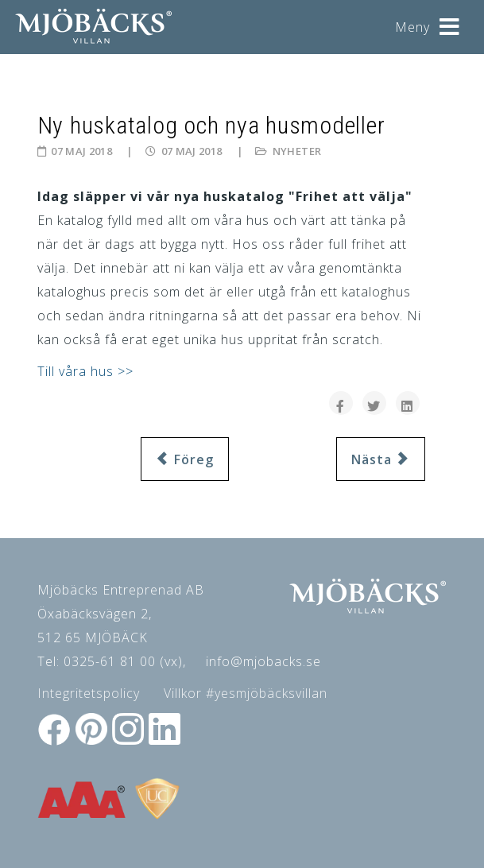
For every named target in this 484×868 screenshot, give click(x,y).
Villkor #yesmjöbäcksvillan (246, 693)
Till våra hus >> (85, 371)
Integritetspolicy (89, 693)
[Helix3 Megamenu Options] (450, 21)
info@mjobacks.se (263, 661)
